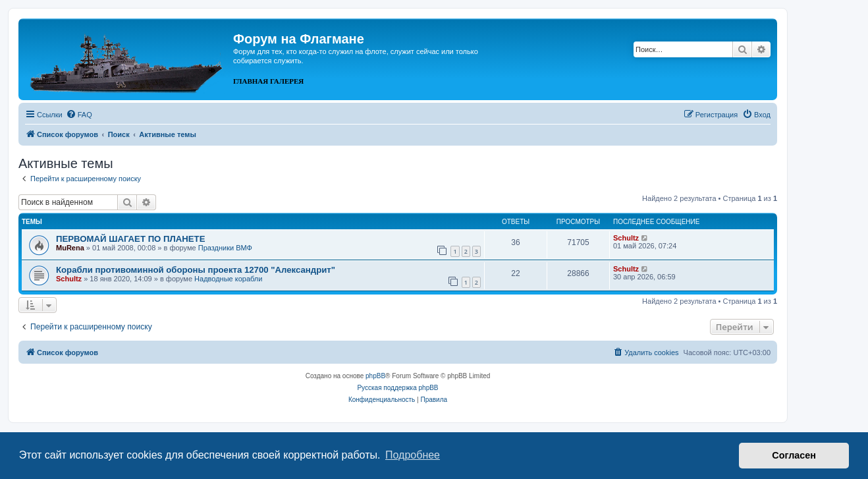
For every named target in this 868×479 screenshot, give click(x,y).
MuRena (70, 248)
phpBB (375, 376)
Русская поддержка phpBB (397, 388)
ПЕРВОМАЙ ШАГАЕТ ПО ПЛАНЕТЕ (130, 239)
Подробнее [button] (413, 455)
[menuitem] (79, 115)
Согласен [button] (794, 455)
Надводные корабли (228, 279)
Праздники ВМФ (225, 248)
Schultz (626, 238)
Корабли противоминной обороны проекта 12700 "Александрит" (196, 270)
